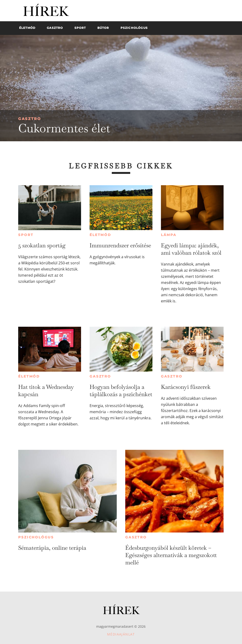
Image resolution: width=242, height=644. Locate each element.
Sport (26, 235)
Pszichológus (36, 537)
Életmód (100, 235)
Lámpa (169, 235)
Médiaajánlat (121, 634)
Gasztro (30, 119)
